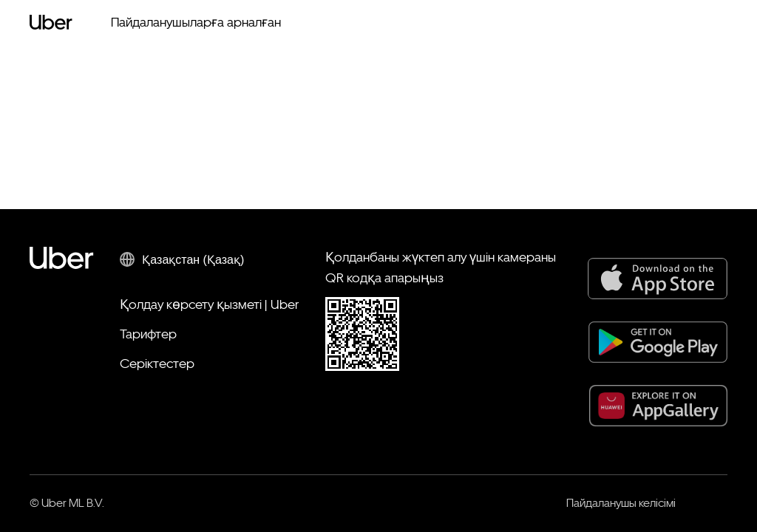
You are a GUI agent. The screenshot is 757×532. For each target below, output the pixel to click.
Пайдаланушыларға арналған (196, 22)
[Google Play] (658, 342)
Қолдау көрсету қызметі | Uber (209, 304)
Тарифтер (148, 334)
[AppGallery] (658, 406)
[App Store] (658, 279)
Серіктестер (157, 363)
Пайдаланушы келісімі (621, 503)
